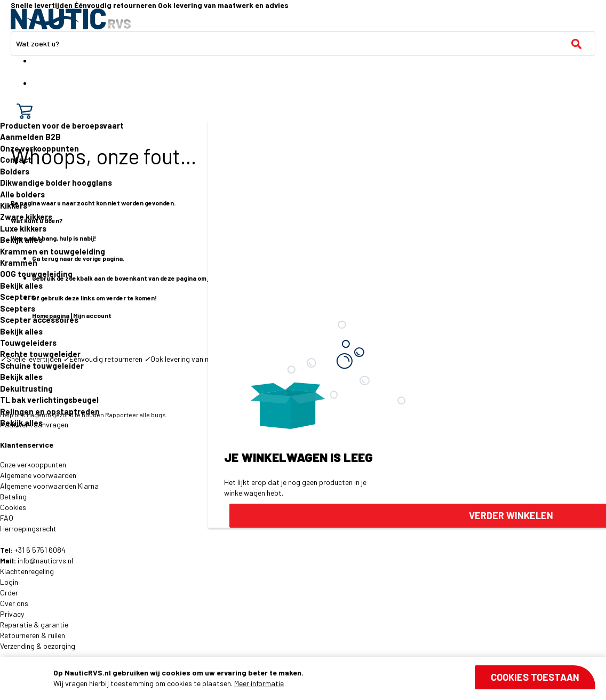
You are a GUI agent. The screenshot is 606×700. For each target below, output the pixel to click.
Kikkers (14, 205)
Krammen (19, 262)
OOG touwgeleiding (36, 274)
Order (9, 592)
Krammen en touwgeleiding (53, 251)
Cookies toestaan (535, 677)
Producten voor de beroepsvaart (62, 125)
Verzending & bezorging (38, 646)
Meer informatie (259, 683)
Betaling (13, 496)
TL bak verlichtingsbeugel (49, 400)
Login (9, 582)
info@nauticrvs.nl (45, 560)
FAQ (7, 518)
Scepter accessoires (39, 320)
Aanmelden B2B (30, 137)
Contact (16, 160)
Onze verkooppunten (39, 148)
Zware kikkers (26, 217)
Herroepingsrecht (28, 528)
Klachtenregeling (27, 571)
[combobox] (303, 43)
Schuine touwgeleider (42, 365)
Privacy (12, 614)
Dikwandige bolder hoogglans (56, 182)
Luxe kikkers (23, 228)
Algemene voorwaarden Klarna (49, 486)
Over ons (14, 603)
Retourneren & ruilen (33, 635)
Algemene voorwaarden (38, 475)
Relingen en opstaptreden (50, 411)
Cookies (13, 507)
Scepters (18, 297)
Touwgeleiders (28, 343)
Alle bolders (22, 194)
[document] (324, 678)
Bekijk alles (21, 240)
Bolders (15, 171)
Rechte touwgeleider (40, 354)
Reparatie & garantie (34, 625)
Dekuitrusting (26, 388)
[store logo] (71, 19)
